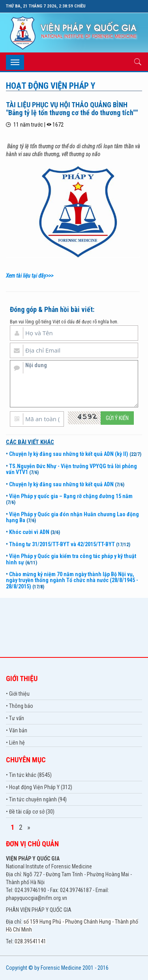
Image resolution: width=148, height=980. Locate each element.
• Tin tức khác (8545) (29, 775)
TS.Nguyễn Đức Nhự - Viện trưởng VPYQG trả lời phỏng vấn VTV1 (71, 469)
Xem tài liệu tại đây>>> (30, 276)
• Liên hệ (15, 743)
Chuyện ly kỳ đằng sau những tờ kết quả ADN (61, 484)
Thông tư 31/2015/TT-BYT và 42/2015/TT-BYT (62, 544)
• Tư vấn (15, 718)
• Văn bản (17, 730)
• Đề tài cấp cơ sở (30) (30, 812)
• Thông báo (20, 706)
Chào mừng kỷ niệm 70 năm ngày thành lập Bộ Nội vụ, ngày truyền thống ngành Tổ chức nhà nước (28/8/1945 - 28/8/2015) (72, 580)
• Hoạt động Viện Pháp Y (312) (39, 787)
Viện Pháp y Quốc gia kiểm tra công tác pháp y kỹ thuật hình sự (71, 559)
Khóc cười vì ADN (29, 532)
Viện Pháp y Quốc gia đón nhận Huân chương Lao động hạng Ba (72, 517)
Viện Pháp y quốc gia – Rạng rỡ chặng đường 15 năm (71, 496)
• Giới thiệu (18, 694)
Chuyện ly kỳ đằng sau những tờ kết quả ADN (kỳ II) (69, 454)
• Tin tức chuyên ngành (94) (36, 799)
